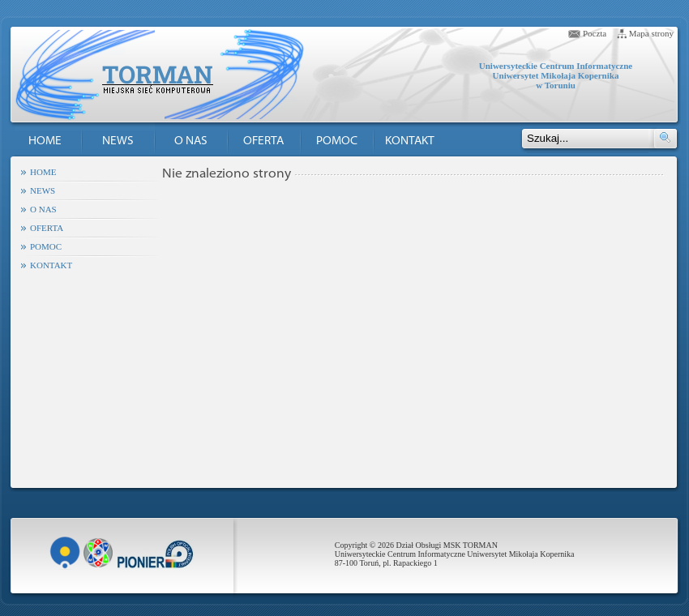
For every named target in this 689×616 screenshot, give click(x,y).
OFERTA (263, 141)
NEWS (118, 141)
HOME (45, 141)
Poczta (595, 33)
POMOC (337, 141)
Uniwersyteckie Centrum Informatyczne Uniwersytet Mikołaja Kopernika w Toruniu (556, 75)
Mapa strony (651, 33)
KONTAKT (410, 141)
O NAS (191, 141)
